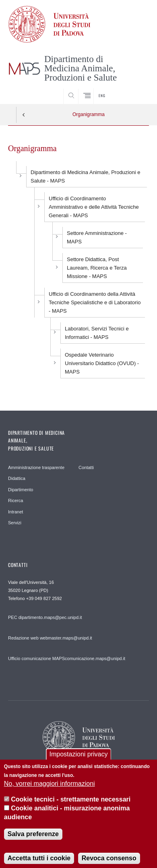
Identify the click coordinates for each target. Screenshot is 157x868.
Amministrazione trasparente (36, 467)
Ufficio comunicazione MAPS (36, 658)
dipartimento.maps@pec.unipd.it (50, 617)
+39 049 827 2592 (44, 598)
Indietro (24, 115)
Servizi (15, 523)
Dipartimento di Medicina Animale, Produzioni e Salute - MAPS (85, 177)
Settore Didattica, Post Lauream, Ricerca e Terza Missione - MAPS (97, 268)
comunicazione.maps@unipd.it (95, 658)
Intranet (15, 512)
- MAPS (97, 333)
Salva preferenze (33, 840)
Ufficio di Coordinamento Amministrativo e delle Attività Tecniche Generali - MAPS (94, 207)
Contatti (86, 467)
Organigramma (89, 114)
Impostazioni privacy (79, 760)
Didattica (17, 478)
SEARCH (135, 89)
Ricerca (15, 500)
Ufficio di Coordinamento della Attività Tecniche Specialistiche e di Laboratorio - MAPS (95, 302)
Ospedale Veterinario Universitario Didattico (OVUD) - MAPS (102, 363)
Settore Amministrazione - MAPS (97, 237)
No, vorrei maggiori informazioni (50, 790)
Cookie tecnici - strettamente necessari (71, 805)
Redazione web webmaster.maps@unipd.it (50, 638)
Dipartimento (21, 490)
